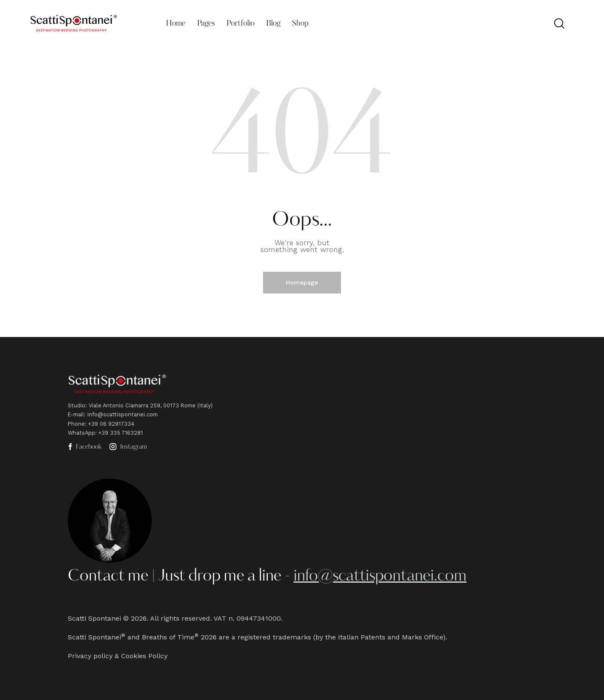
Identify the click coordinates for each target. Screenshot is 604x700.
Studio (77, 405)
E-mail (76, 414)
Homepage (302, 282)
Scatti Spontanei (94, 618)
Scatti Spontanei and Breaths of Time (131, 637)
